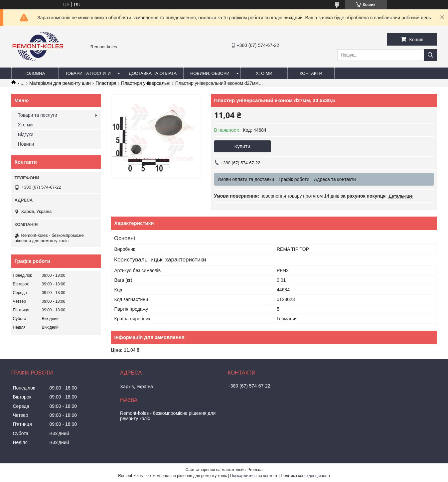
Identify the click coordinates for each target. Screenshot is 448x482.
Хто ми (264, 73)
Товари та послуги (88, 73)
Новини (26, 144)
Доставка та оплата (153, 73)
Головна (35, 73)
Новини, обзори (210, 73)
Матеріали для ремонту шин (60, 83)
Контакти (311, 73)
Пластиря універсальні (146, 83)
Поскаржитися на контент (254, 476)
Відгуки (26, 134)
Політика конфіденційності (305, 476)
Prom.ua (255, 470)
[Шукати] (430, 55)
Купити (242, 146)
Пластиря (106, 83)
